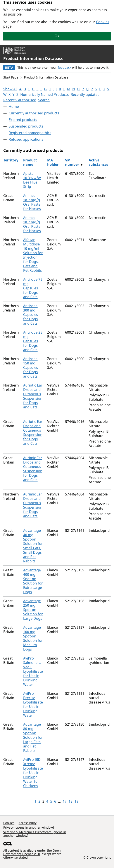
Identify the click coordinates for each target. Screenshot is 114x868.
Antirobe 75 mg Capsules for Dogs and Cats (33, 288)
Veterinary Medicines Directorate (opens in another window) (35, 834)
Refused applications (26, 139)
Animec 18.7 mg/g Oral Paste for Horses (32, 202)
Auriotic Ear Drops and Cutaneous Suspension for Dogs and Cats (33, 396)
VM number (73, 162)
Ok (57, 36)
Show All (10, 89)
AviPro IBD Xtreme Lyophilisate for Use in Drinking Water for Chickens (33, 773)
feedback (65, 67)
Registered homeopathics (30, 133)
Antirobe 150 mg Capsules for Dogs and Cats (31, 367)
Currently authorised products (34, 113)
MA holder (53, 162)
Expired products (23, 120)
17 (65, 801)
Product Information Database (33, 58)
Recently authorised (20, 100)
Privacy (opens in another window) (29, 827)
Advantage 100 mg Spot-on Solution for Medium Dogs (33, 638)
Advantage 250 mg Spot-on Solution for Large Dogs (33, 610)
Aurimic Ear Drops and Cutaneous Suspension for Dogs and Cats (33, 469)
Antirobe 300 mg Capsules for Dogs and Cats (31, 315)
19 (76, 801)
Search (44, 100)
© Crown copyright (97, 857)
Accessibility (28, 823)
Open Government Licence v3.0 (32, 852)
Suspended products (26, 126)
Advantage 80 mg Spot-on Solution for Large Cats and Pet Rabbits (33, 737)
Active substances (98, 162)
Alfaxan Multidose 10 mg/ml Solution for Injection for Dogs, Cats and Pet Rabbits (33, 255)
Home (14, 107)
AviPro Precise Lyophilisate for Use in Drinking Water (33, 704)
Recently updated (85, 94)
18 (71, 801)
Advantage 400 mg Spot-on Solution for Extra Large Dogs (33, 581)
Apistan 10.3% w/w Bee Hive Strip (32, 180)
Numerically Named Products (45, 94)
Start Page (11, 77)
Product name (30, 162)
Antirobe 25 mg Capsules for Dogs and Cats (33, 341)
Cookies (103, 22)
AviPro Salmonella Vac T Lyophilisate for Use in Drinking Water (33, 671)
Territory (11, 160)
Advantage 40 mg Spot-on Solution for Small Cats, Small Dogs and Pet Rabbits (33, 546)
